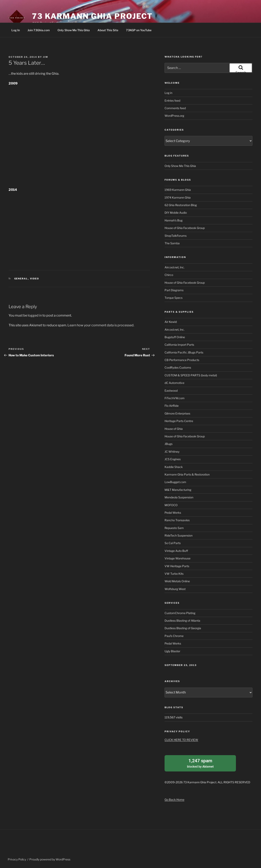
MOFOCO (171, 505)
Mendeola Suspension (179, 497)
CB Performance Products (182, 360)
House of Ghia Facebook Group (185, 228)
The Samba (172, 243)
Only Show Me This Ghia (74, 30)
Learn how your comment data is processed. (101, 325)
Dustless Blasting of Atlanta (182, 621)
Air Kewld (171, 322)
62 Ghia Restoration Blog (181, 205)
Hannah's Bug (174, 220)
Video (35, 279)
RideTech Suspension (179, 535)
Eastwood (171, 391)
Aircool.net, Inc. (175, 267)
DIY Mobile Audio (176, 213)
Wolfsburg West (175, 589)
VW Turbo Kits (174, 574)
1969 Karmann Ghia (178, 190)
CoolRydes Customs (178, 367)
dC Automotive (174, 383)
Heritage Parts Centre (179, 421)
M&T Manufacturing (178, 490)
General (21, 279)
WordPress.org (174, 116)
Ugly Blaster (172, 651)
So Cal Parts (173, 543)
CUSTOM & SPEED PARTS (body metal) (191, 375)
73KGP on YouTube (139, 30)
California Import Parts (179, 345)
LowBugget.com (175, 482)
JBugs (169, 444)
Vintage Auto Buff (176, 551)
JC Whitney (172, 452)
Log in (168, 93)
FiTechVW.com (175, 398)
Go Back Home (174, 799)
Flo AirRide (172, 406)
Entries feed (172, 101)
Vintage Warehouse (178, 558)
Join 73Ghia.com (39, 30)
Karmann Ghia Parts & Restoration (187, 474)
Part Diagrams (174, 290)
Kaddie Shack (174, 467)
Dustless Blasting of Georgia (183, 628)
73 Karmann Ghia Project (92, 16)
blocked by (200, 762)
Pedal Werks (173, 513)
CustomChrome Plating (180, 613)
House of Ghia (174, 429)
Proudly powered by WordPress (50, 859)
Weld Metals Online (177, 581)
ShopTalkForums (176, 236)
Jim (45, 57)
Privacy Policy (17, 859)
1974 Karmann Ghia (178, 197)
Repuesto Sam (174, 528)
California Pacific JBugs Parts (184, 352)
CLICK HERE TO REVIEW (181, 740)
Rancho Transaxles (177, 520)
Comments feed (175, 108)
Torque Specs (174, 298)
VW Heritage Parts (177, 566)
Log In (16, 30)
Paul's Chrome (174, 636)
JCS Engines (173, 459)
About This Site (108, 30)
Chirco (169, 275)
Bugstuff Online (175, 337)
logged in (35, 315)
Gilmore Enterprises (177, 413)
